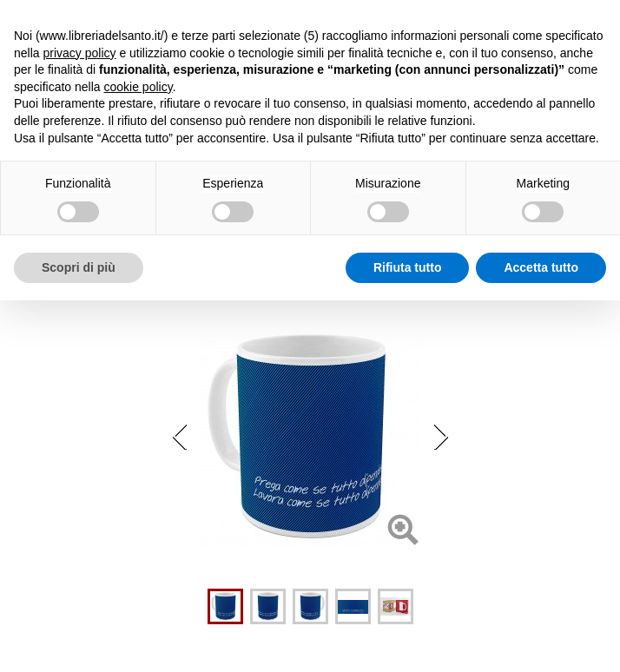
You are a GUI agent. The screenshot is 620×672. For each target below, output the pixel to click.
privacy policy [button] (79, 53)
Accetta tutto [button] (541, 267)
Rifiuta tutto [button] (408, 267)
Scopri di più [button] (79, 267)
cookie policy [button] (139, 87)
